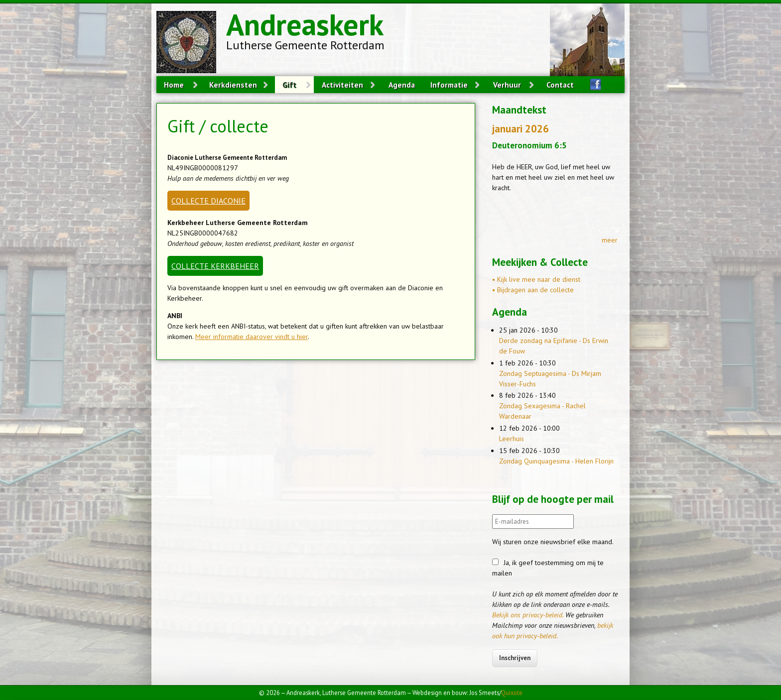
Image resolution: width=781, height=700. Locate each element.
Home (174, 85)
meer (610, 240)
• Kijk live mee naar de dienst (536, 279)
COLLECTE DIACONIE (208, 201)
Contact (560, 85)
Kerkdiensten (233, 85)
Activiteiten (342, 85)
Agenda (402, 85)
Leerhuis (512, 439)
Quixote (512, 693)
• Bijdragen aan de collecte (533, 290)
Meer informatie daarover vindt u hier (252, 337)
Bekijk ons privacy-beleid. (528, 615)
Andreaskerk (305, 24)
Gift (289, 85)
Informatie (449, 85)
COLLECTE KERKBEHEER (215, 266)
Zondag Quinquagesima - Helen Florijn (556, 461)
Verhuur (507, 85)
